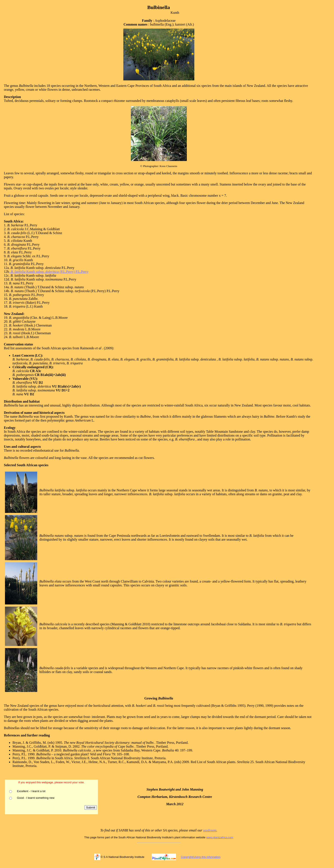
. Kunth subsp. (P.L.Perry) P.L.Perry (49, 272)
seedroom (210, 830)
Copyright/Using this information (201, 857)
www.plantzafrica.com (220, 837)
